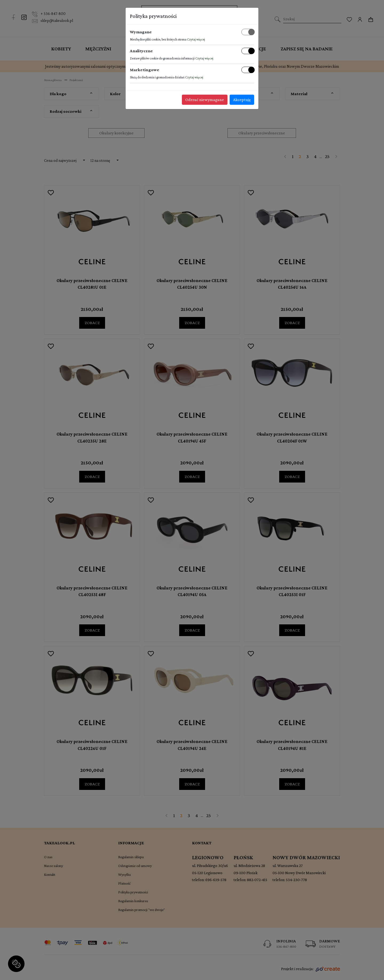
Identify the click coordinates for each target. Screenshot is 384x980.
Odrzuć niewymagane (205, 100)
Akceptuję (242, 100)
